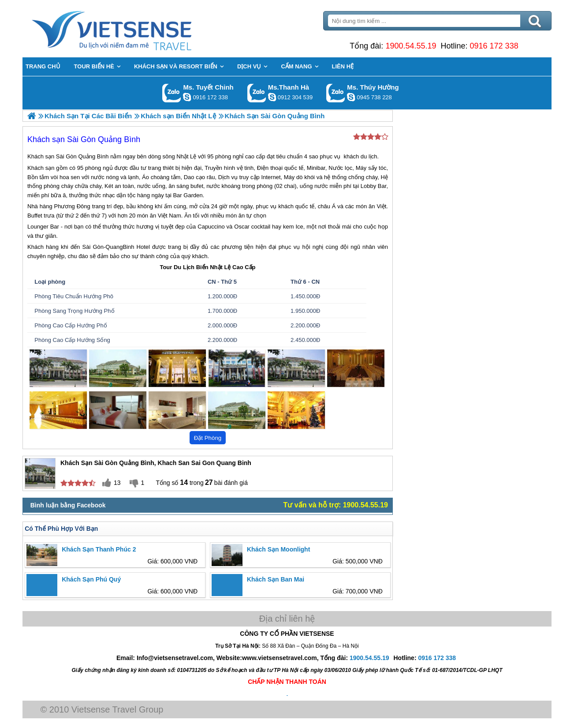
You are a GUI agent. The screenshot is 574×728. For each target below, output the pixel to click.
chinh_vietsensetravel (187, 97)
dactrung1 (351, 97)
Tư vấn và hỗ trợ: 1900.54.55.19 (336, 505)
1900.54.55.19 (411, 46)
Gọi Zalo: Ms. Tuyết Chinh (172, 93)
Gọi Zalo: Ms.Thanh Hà (257, 93)
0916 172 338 (494, 46)
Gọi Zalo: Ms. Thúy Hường (336, 93)
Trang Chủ (134, 29)
